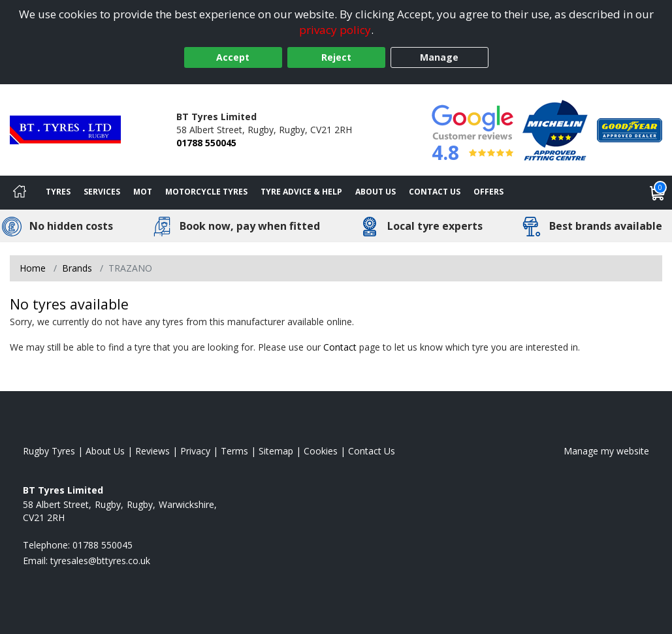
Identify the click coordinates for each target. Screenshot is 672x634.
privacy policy (335, 30)
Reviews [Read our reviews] (152, 451)
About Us (376, 192)
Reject (336, 57)
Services (102, 192)
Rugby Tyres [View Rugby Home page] (49, 451)
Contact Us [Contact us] (435, 192)
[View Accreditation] (555, 129)
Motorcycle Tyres (206, 192)
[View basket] (658, 193)
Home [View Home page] (33, 268)
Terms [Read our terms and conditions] (234, 451)
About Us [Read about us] (105, 451)
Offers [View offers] (488, 192)
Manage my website (606, 451)
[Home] (20, 193)
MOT (143, 192)
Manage (439, 57)
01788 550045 (206, 143)
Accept (233, 57)
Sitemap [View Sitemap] (276, 451)
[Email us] (100, 561)
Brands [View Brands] (77, 268)
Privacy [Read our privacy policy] (195, 451)
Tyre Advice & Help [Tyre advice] (301, 192)
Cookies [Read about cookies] (321, 451)
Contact (340, 347)
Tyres (58, 192)
